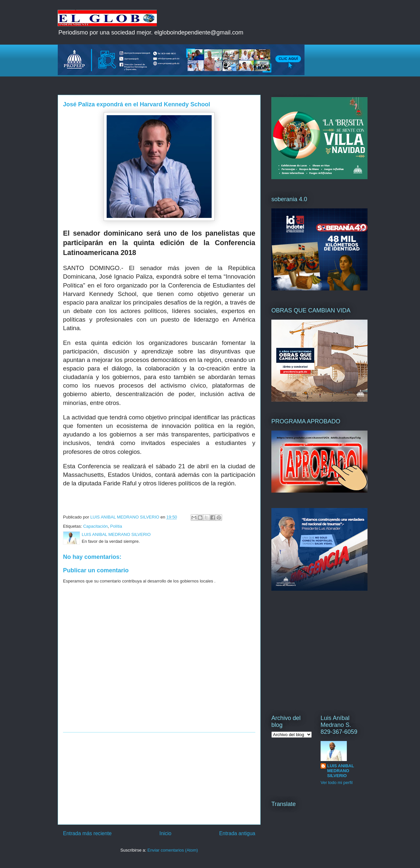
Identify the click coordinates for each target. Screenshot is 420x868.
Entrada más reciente (87, 833)
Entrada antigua (237, 833)
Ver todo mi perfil (337, 783)
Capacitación (95, 526)
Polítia (116, 526)
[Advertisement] (159, 778)
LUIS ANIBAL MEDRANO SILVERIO (341, 771)
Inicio (165, 833)
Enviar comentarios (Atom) (173, 850)
